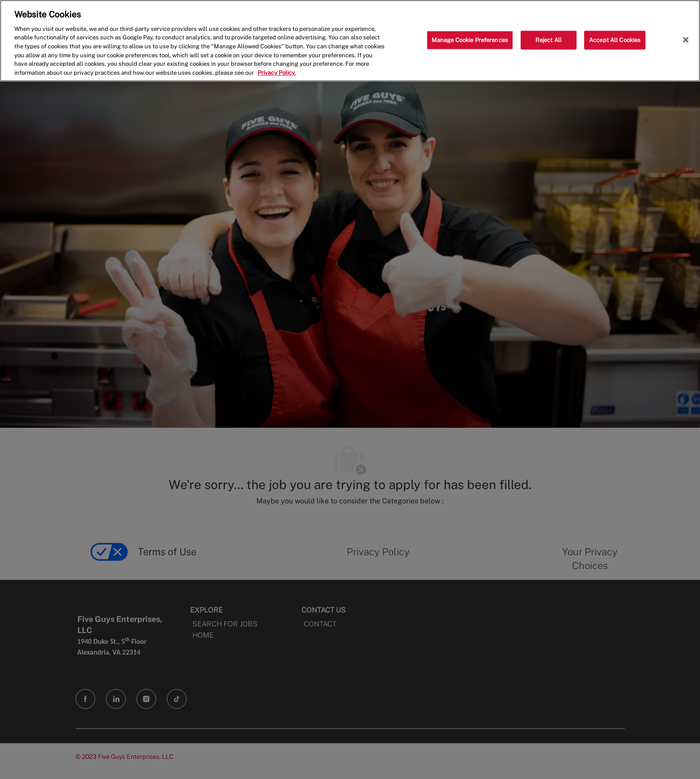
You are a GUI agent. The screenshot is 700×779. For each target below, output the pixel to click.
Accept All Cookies (615, 40)
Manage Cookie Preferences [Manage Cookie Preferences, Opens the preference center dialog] (470, 40)
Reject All (549, 40)
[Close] (686, 40)
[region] (350, 41)
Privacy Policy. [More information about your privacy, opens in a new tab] (277, 73)
